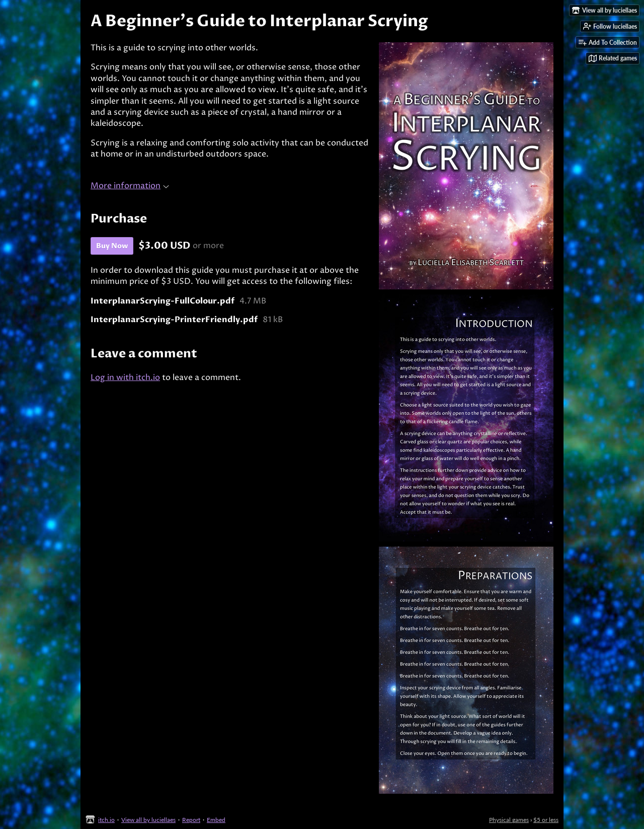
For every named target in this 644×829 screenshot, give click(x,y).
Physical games (509, 820)
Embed (216, 820)
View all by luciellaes (148, 820)
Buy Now (112, 246)
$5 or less (546, 820)
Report (191, 820)
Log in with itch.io (125, 378)
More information (130, 186)
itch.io (106, 820)
